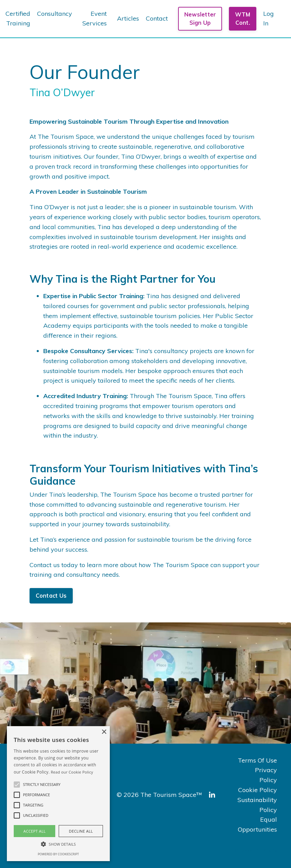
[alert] (58, 794)
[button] (17, 785)
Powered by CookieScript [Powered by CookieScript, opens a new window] (58, 854)
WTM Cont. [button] (243, 19)
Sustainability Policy (257, 805)
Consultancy (55, 14)
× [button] (104, 732)
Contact (157, 18)
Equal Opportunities (257, 824)
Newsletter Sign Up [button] (200, 19)
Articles (128, 18)
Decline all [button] (81, 831)
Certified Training (18, 19)
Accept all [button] (34, 831)
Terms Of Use (257, 760)
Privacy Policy (266, 775)
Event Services (95, 19)
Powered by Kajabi (256, 850)
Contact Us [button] (51, 596)
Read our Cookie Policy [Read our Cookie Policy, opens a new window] (72, 772)
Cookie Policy (258, 790)
